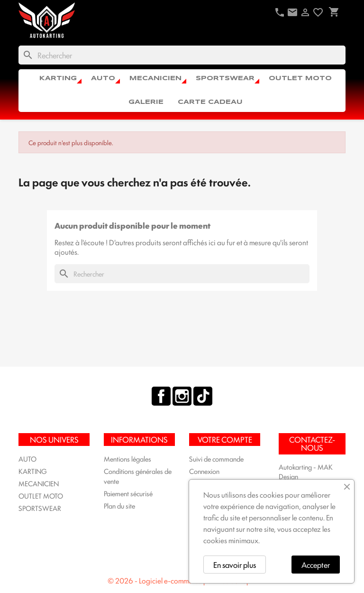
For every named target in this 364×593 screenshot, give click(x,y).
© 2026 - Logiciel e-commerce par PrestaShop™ (182, 580)
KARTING (58, 79)
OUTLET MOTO (300, 79)
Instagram (182, 396)
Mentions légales (127, 459)
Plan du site (119, 505)
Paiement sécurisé (128, 493)
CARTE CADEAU (210, 102)
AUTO (103, 79)
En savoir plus (235, 565)
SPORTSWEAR (225, 79)
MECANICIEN (155, 79)
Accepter (316, 565)
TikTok (203, 396)
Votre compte (225, 439)
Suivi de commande (216, 459)
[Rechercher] (182, 55)
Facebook (161, 396)
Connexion (204, 471)
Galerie (146, 102)
